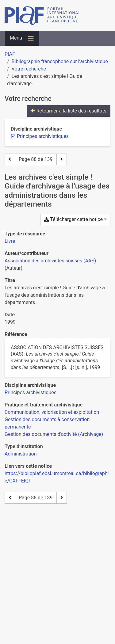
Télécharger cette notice (73, 219)
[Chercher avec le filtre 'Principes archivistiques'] (31, 392)
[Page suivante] (62, 159)
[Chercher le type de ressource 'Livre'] (10, 241)
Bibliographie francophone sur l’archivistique (60, 61)
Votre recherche (29, 69)
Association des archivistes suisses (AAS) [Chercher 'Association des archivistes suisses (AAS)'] (50, 261)
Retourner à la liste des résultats (69, 111)
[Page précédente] (10, 159)
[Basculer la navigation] (22, 38)
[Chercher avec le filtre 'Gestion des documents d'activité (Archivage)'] (54, 434)
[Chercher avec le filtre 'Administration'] (21, 454)
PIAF (10, 54)
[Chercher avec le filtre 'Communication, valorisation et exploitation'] (52, 412)
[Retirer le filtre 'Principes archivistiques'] (43, 136)
